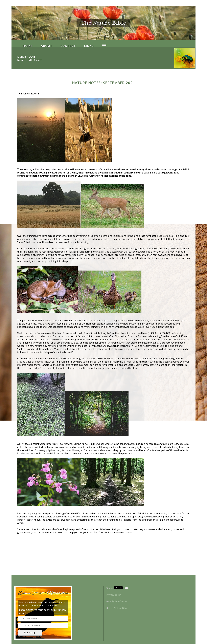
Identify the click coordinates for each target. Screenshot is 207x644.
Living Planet (27, 57)
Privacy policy (114, 595)
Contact (58, 44)
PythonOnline (119, 601)
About (41, 44)
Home (26, 44)
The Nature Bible (118, 608)
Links (75, 44)
